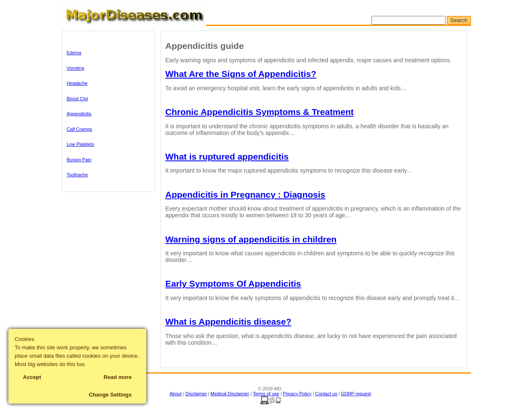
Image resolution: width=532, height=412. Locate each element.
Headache (77, 83)
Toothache (78, 175)
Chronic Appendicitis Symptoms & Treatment (260, 112)
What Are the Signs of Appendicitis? (241, 74)
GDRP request (356, 394)
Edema (74, 53)
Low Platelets (80, 144)
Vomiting (76, 68)
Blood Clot (78, 99)
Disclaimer (196, 394)
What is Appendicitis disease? (228, 322)
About (176, 394)
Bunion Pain (79, 160)
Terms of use (266, 394)
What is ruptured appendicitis (227, 156)
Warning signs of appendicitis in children (251, 239)
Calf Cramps (80, 129)
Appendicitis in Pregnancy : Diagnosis (246, 195)
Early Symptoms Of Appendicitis (233, 284)
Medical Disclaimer (230, 394)
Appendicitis (79, 114)
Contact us (326, 394)
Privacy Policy (297, 394)
